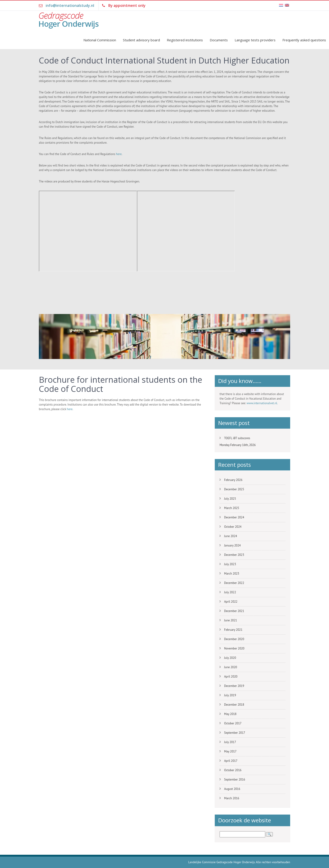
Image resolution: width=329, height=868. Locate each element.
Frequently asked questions (304, 40)
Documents (219, 40)
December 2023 (234, 555)
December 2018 (234, 705)
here (119, 154)
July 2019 (230, 695)
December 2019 (234, 686)
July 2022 (230, 592)
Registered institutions (185, 40)
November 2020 (234, 648)
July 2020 (230, 658)
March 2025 (232, 508)
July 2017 (230, 742)
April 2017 (231, 761)
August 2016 (232, 789)
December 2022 (234, 583)
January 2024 (232, 545)
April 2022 (231, 602)
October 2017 (233, 723)
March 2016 (232, 798)
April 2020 (231, 677)
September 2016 (235, 780)
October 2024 (233, 527)
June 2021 (231, 620)
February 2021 (233, 630)
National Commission (100, 40)
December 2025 (234, 489)
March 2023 (232, 574)
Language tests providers (255, 40)
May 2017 (230, 751)
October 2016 (233, 770)
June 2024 (231, 536)
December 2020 (234, 639)
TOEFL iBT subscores (237, 438)
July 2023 (230, 564)
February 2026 (233, 480)
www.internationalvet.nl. (262, 403)
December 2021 (234, 611)
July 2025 (230, 499)
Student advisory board (141, 40)
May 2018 (230, 714)
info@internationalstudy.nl (70, 5)
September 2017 (235, 733)
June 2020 (231, 667)
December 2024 (234, 517)
